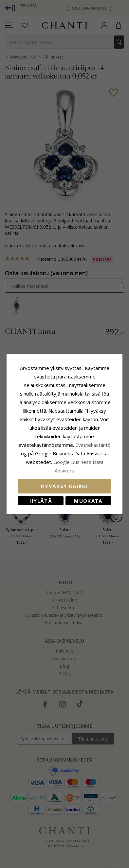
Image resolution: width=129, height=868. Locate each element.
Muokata (88, 501)
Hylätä (41, 501)
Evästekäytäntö (93, 445)
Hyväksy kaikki (64, 486)
